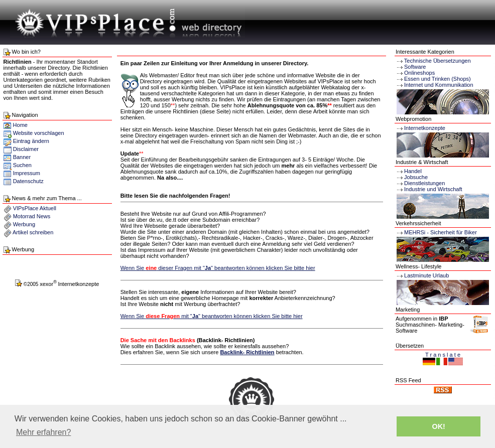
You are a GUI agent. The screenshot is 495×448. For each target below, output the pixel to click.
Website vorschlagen (39, 133)
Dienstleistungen (420, 183)
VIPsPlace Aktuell (35, 208)
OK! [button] (438, 426)
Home (16, 125)
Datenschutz (28, 181)
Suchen (22, 165)
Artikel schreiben (33, 232)
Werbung (24, 224)
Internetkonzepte (425, 128)
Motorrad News (32, 216)
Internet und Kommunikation (439, 85)
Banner (22, 157)
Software (415, 67)
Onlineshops (419, 73)
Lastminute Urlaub (422, 275)
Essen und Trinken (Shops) (438, 79)
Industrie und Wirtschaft (429, 189)
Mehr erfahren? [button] (43, 432)
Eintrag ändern (31, 141)
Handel (409, 171)
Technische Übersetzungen (438, 61)
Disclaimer (26, 149)
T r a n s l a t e (443, 355)
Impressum (27, 173)
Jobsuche (412, 177)
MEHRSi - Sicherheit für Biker (436, 232)
